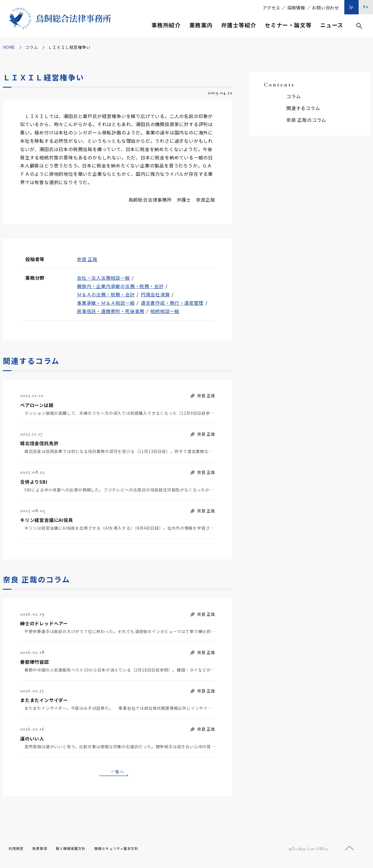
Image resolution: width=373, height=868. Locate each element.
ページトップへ (349, 850)
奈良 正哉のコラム (306, 120)
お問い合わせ (326, 8)
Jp (351, 7)
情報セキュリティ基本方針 (130, 850)
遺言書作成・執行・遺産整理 (172, 303)
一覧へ (118, 772)
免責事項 (43, 850)
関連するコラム (303, 108)
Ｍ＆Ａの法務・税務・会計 (106, 294)
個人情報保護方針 (78, 850)
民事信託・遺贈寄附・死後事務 (111, 311)
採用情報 (296, 8)
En (366, 7)
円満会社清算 (155, 294)
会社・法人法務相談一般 (103, 278)
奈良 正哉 (87, 259)
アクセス (271, 8)
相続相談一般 (165, 311)
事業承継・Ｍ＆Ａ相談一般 (106, 303)
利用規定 (17, 850)
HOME (9, 47)
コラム (32, 47)
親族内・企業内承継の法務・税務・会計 (120, 286)
